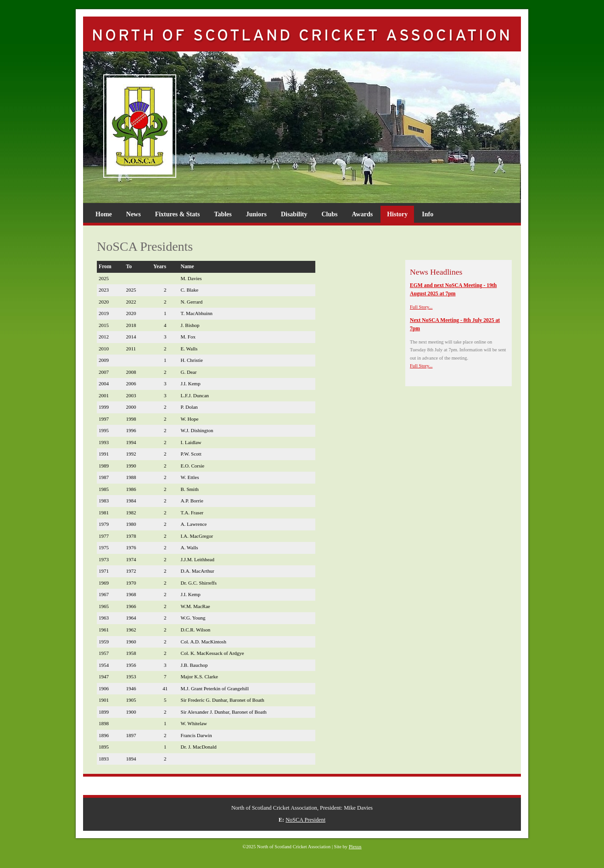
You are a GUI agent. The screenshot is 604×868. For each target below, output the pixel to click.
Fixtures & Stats (178, 214)
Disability (294, 214)
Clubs (329, 214)
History (397, 214)
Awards (363, 214)
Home (104, 214)
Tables (223, 214)
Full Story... (421, 307)
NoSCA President (305, 820)
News (134, 214)
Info (428, 214)
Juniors (256, 214)
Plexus (355, 847)
